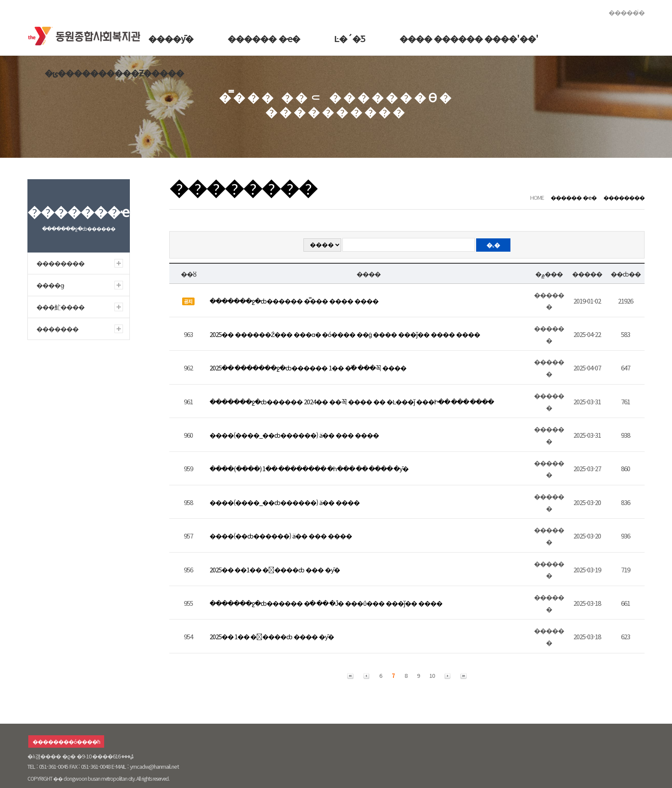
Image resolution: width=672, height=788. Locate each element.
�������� (624, 197)
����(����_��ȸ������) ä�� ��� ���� (294, 435)
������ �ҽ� (264, 38)
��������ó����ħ (66, 741)
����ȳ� (171, 38)
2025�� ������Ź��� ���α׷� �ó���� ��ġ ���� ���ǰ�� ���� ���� (345, 334)
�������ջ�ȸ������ (87, 34)
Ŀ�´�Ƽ (350, 38)
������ (627, 12)
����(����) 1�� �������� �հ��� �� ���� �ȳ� (309, 468)
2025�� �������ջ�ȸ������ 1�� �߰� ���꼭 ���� (308, 368)
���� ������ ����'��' (469, 38)
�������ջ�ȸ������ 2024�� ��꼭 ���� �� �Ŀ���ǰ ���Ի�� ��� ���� (352, 402)
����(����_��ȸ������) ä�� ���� (285, 502)
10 (432, 675)
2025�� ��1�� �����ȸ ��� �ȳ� (275, 570)
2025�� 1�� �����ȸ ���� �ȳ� (272, 636)
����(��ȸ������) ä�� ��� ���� (281, 536)
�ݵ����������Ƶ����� (114, 73)
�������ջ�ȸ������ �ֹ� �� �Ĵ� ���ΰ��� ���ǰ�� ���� (326, 603)
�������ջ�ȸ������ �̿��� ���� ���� (294, 301)
